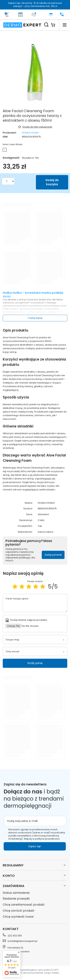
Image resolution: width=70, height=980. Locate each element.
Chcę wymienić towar (18, 917)
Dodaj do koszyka (52, 182)
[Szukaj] (46, 25)
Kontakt (11, 929)
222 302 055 (15, 936)
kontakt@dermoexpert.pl (23, 941)
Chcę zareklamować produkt (24, 905)
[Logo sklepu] (22, 25)
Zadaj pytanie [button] (53, 555)
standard (43, 515)
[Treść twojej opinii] (35, 603)
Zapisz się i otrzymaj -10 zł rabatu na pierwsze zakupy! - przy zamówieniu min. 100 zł (35, 5)
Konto (9, 876)
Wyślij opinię (35, 663)
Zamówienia (14, 886)
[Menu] (65, 25)
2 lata (41, 520)
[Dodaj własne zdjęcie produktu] (30, 626)
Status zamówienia (16, 893)
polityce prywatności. (48, 839)
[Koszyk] (55, 25)
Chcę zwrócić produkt (19, 911)
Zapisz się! (35, 846)
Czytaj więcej (35, 318)
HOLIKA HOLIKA (30, 133)
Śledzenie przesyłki (16, 899)
